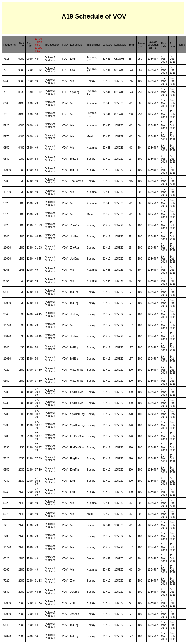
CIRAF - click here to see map (39, 45)
